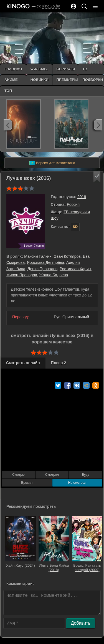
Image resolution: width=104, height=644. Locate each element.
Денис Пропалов (42, 269)
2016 (82, 197)
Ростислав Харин (75, 269)
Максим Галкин (38, 256)
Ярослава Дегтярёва (46, 262)
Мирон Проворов (22, 275)
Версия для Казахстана (52, 163)
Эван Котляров (67, 256)
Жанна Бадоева (54, 275)
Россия (73, 204)
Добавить (81, 623)
